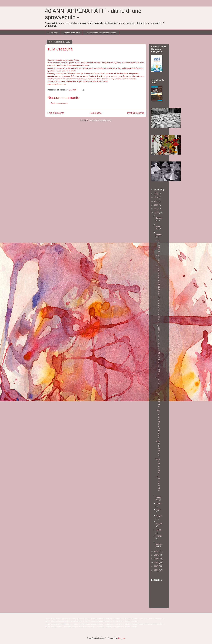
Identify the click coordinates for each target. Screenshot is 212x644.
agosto (159, 503)
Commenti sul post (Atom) (100, 121)
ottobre (159, 235)
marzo (159, 536)
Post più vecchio (136, 113)
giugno (159, 516)
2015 (157, 205)
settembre (159, 499)
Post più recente (56, 113)
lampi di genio (158, 466)
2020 (157, 198)
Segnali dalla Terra (72, 33)
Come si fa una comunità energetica (101, 33)
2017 (157, 201)
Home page (53, 33)
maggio (159, 524)
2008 (157, 562)
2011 (157, 551)
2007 (157, 566)
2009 (157, 559)
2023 (157, 194)
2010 (157, 555)
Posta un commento (60, 103)
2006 (157, 570)
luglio (159, 509)
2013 (157, 209)
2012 (157, 212)
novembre (159, 228)
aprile (159, 530)
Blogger (121, 638)
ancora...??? (158, 383)
